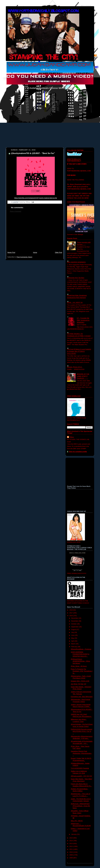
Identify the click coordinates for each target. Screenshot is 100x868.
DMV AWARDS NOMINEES (76, 262)
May (73, 638)
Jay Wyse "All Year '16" (79, 684)
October (74, 624)
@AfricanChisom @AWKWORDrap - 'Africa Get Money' (80, 661)
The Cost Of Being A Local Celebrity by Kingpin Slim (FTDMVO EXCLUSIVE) (79, 351)
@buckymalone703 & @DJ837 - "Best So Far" (33, 153)
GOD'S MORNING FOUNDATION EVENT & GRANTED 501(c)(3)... (80, 654)
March (74, 644)
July (73, 632)
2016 (71, 616)
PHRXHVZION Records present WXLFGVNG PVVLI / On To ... (82, 731)
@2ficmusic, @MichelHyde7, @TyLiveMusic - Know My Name (81, 806)
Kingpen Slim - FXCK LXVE (80, 681)
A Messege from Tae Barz (76, 278)
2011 (71, 849)
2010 (71, 852)
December (75, 618)
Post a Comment (16, 211)
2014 (71, 841)
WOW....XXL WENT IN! (75, 303)
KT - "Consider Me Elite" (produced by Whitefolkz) (83, 320)
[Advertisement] (35, 233)
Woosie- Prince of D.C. (75, 367)
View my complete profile (78, 452)
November (75, 621)
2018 (71, 610)
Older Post (58, 252)
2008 (71, 858)
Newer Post (11, 252)
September (75, 627)
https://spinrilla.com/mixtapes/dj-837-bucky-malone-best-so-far (36, 198)
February (74, 647)
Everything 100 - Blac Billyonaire (82, 697)
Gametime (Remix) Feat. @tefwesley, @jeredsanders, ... (81, 753)
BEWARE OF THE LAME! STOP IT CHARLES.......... (83, 376)
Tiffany (72, 437)
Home (35, 252)
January (74, 834)
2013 (71, 844)
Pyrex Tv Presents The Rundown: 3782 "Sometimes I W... (82, 671)
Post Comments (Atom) (24, 257)
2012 (71, 846)
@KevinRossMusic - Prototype (81, 649)
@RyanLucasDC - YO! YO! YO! (81, 776)
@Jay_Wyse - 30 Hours (79, 666)
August (74, 630)
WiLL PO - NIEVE (77, 821)
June (73, 635)
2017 (71, 613)
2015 (71, 838)
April (73, 641)
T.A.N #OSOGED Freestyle (80, 768)
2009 (71, 855)
